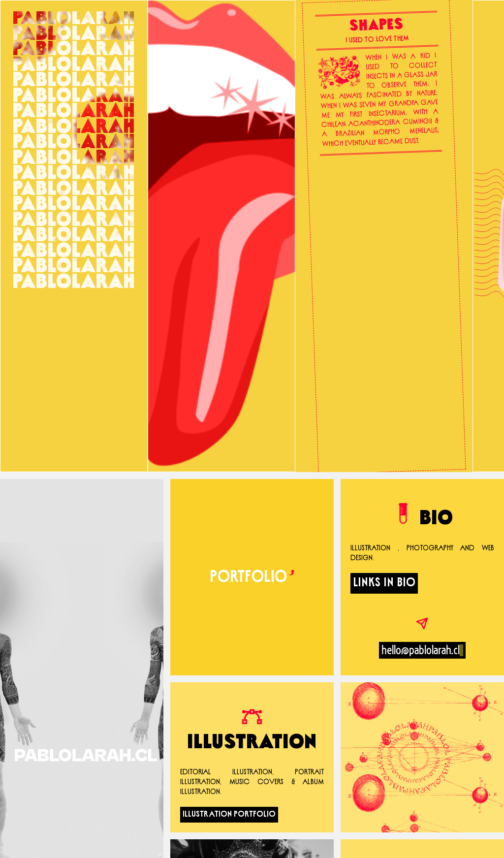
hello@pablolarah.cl (422, 650)
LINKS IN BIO (384, 583)
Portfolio (248, 578)
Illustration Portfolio (229, 814)
